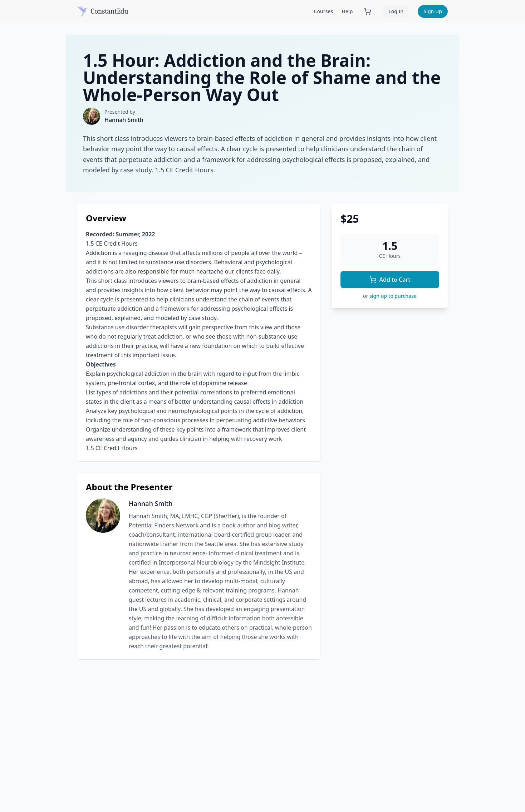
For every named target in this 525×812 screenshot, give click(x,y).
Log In (396, 11)
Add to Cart (390, 280)
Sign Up (433, 11)
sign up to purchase (393, 296)
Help (347, 11)
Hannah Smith (124, 120)
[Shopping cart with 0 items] (368, 11)
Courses (324, 11)
